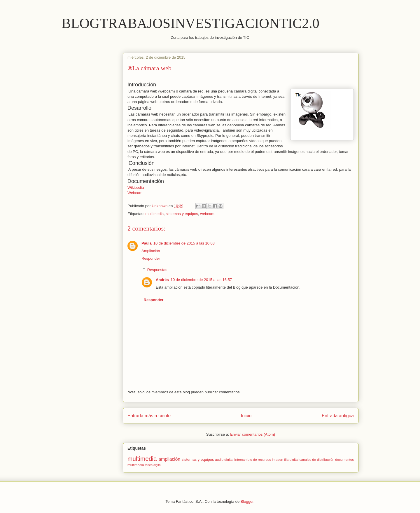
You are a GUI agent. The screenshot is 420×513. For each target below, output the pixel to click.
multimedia (154, 214)
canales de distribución (317, 459)
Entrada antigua (338, 416)
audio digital (224, 459)
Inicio (246, 416)
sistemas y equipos (182, 214)
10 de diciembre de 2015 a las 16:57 (201, 280)
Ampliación (151, 251)
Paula (147, 243)
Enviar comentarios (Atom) (253, 434)
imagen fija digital (285, 459)
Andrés (162, 280)
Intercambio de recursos (253, 459)
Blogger (247, 501)
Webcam (135, 193)
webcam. (208, 214)
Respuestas (157, 270)
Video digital (153, 465)
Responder (151, 258)
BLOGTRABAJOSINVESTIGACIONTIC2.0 (190, 23)
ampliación (170, 459)
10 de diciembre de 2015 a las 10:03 (184, 243)
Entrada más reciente (149, 416)
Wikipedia (136, 187)
